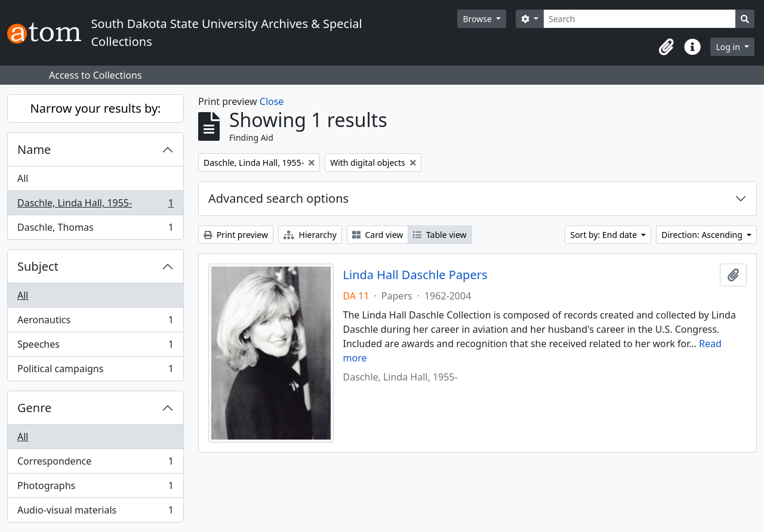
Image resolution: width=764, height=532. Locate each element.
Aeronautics (95, 322)
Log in (729, 47)
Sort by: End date (604, 235)
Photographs (95, 488)
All (23, 178)
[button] (666, 47)
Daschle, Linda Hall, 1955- (95, 205)
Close (272, 101)
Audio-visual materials (95, 512)
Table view (440, 235)
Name (34, 149)
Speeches (95, 347)
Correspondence (95, 464)
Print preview (236, 235)
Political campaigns (95, 371)
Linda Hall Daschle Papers (415, 275)
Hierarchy (310, 235)
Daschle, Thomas (95, 230)
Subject (38, 266)
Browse (478, 19)
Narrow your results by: (96, 108)
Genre (34, 408)
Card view (378, 235)
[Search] (640, 19)
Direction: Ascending (703, 235)
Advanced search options (278, 198)
